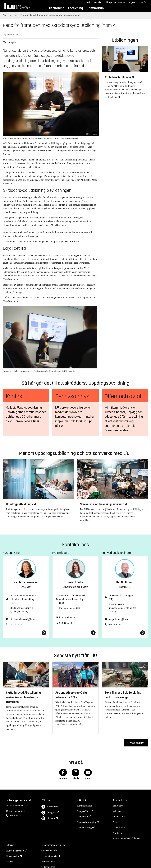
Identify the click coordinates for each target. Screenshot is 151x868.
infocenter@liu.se (17, 811)
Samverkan (95, 8)
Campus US (83, 817)
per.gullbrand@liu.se (118, 619)
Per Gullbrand (125, 582)
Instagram (49, 813)
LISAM (10, 861)
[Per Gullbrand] (125, 633)
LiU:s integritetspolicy (52, 856)
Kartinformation (85, 806)
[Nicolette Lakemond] (26, 633)
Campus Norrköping (87, 822)
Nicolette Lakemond (26, 582)
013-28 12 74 (115, 625)
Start (6, 15)
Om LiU (88, 3)
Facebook (49, 807)
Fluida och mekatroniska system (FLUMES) (22, 610)
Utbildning (57, 8)
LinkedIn (48, 818)
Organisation (119, 817)
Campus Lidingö (85, 828)
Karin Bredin (75, 582)
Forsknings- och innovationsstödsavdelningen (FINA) (122, 608)
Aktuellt (97, 3)
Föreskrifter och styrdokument (127, 838)
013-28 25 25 (16, 625)
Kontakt (122, 3)
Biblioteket (118, 806)
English (132, 3)
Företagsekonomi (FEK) (71, 608)
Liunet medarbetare (15, 851)
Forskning (76, 8)
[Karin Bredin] (76, 633)
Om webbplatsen (49, 851)
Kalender (117, 811)
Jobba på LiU (110, 3)
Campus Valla (84, 811)
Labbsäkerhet (119, 828)
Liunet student (13, 856)
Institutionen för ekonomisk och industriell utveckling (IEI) (23, 599)
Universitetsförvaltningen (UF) (121, 597)
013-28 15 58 (66, 623)
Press (115, 822)
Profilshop (117, 833)
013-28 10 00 (15, 815)
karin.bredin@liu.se (69, 617)
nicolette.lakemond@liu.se (22, 619)
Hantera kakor (48, 861)
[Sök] (142, 2)
